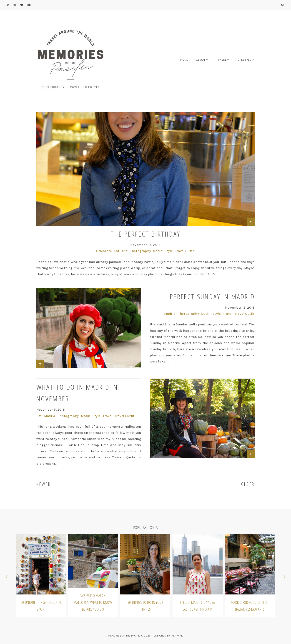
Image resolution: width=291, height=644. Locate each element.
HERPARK (177, 636)
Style (169, 251)
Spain (158, 251)
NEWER (44, 484)
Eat (117, 251)
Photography (140, 251)
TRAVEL (222, 60)
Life (125, 251)
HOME (184, 60)
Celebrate (104, 251)
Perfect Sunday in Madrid (212, 296)
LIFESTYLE (244, 60)
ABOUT (201, 60)
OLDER (248, 484)
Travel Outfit (185, 251)
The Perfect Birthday (145, 234)
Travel (228, 314)
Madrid (170, 314)
